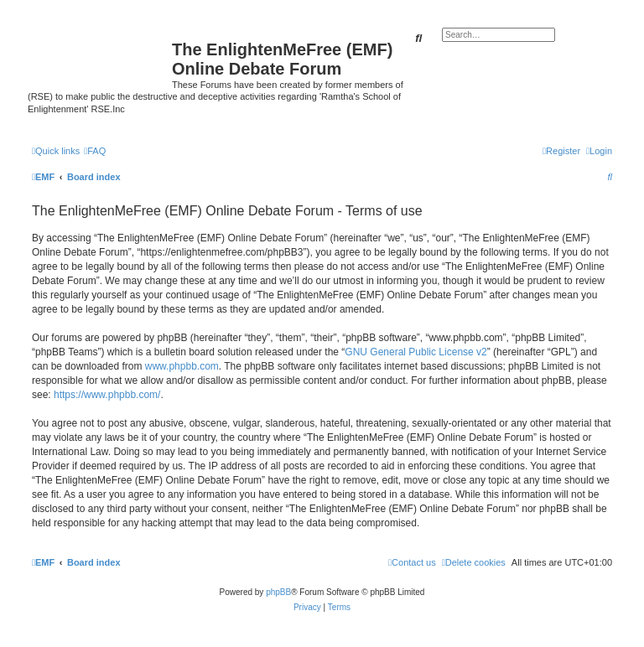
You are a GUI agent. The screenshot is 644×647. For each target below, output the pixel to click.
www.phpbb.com (182, 366)
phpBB (278, 592)
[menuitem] (95, 151)
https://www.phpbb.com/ (107, 395)
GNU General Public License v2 (415, 352)
